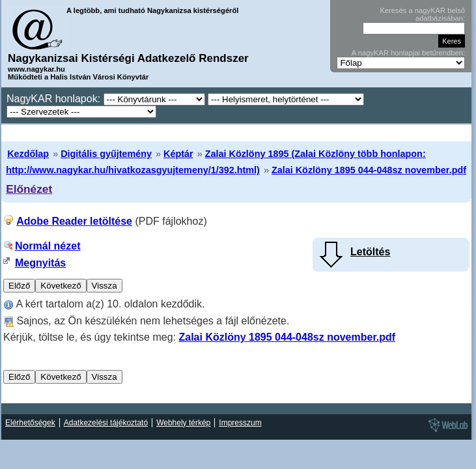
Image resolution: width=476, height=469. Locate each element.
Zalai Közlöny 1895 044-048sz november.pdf (369, 170)
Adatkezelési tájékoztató (106, 423)
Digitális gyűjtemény (106, 154)
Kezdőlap (28, 154)
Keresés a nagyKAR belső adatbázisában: (422, 14)
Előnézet (29, 189)
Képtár (178, 154)
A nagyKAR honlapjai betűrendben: (408, 53)
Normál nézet (48, 246)
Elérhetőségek (30, 423)
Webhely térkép (183, 423)
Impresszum (240, 423)
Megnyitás (40, 263)
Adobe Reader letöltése (74, 221)
